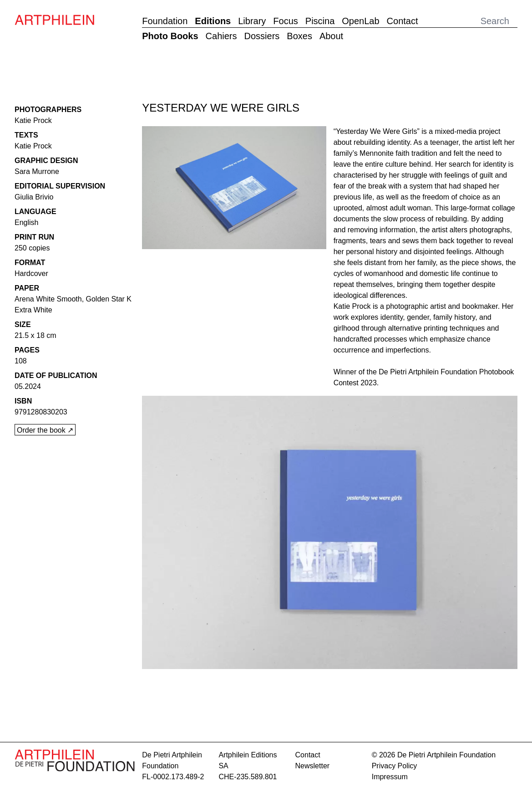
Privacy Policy (395, 766)
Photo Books (170, 36)
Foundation (165, 21)
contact (308, 755)
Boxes (299, 36)
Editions (213, 21)
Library (252, 21)
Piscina (320, 21)
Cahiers (221, 36)
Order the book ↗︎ (45, 430)
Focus (285, 21)
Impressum (390, 777)
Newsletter (313, 766)
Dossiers (262, 36)
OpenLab (360, 21)
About (331, 36)
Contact (403, 21)
